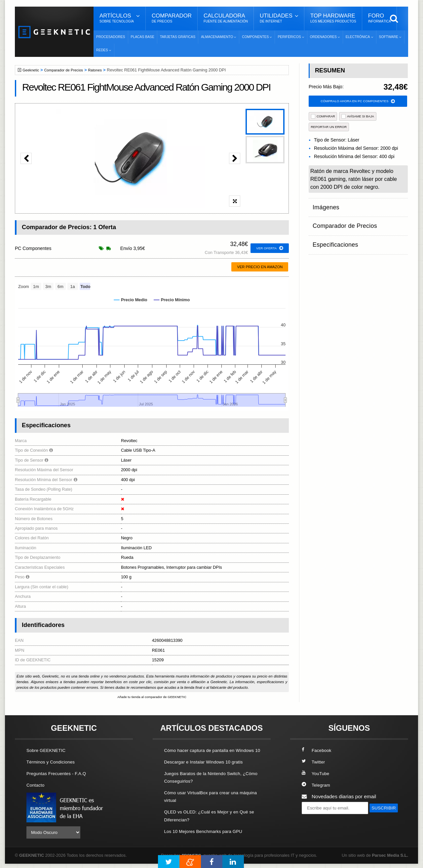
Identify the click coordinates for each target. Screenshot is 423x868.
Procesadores (111, 37)
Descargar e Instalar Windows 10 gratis (209, 770)
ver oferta (268, 248)
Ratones (104, 70)
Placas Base (143, 37)
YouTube (317, 774)
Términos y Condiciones (54, 762)
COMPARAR (323, 117)
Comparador (172, 18)
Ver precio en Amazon (260, 267)
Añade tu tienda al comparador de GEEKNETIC (152, 697)
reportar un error (329, 128)
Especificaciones (332, 231)
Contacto (37, 785)
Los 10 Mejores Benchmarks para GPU (209, 839)
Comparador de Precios (69, 70)
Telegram (317, 785)
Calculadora (226, 18)
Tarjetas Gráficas (178, 37)
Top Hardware (333, 18)
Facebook (318, 751)
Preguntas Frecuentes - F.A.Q (60, 774)
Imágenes (324, 206)
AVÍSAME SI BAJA (358, 117)
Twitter (314, 762)
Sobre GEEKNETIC (49, 751)
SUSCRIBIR (318, 821)
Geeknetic (33, 70)
